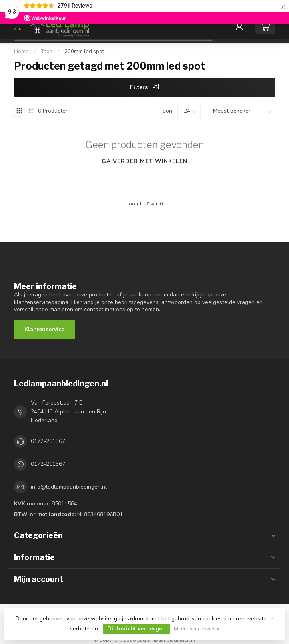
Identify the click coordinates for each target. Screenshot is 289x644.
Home (21, 52)
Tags (47, 52)
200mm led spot (84, 52)
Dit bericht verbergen (136, 629)
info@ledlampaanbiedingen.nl (69, 487)
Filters (144, 87)
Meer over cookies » (197, 629)
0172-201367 (48, 441)
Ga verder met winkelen (144, 161)
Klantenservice (44, 329)
